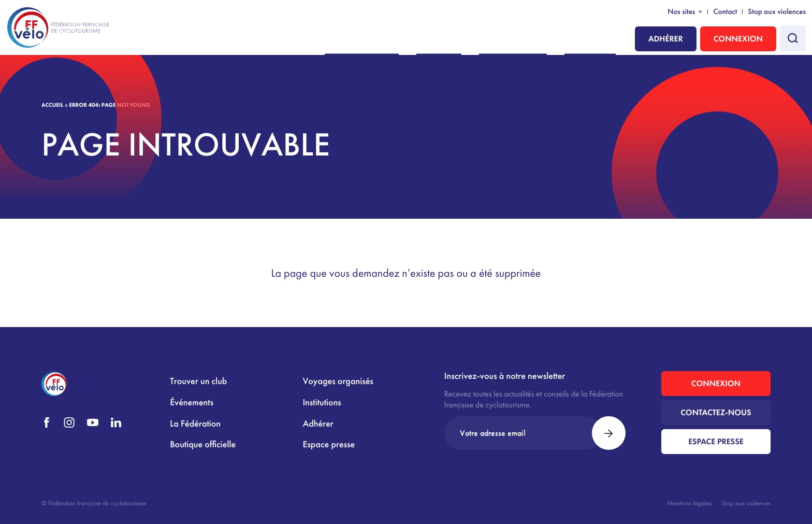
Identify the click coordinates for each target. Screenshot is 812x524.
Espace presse (329, 444)
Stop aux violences (777, 12)
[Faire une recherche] (793, 38)
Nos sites (681, 12)
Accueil (52, 105)
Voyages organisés (338, 381)
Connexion (738, 39)
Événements (192, 402)
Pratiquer (474, 40)
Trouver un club (198, 381)
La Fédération (534, 40)
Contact (725, 12)
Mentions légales (690, 503)
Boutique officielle (203, 444)
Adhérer (666, 39)
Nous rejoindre (412, 40)
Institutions (596, 40)
